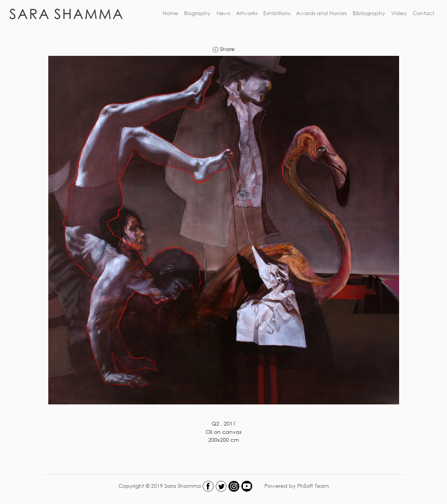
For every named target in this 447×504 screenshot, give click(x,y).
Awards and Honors (321, 13)
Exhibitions (277, 13)
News (223, 13)
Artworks (247, 13)
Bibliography (369, 13)
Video (399, 13)
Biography (197, 13)
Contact (424, 13)
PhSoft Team (313, 485)
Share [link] (224, 49)
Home (170, 13)
